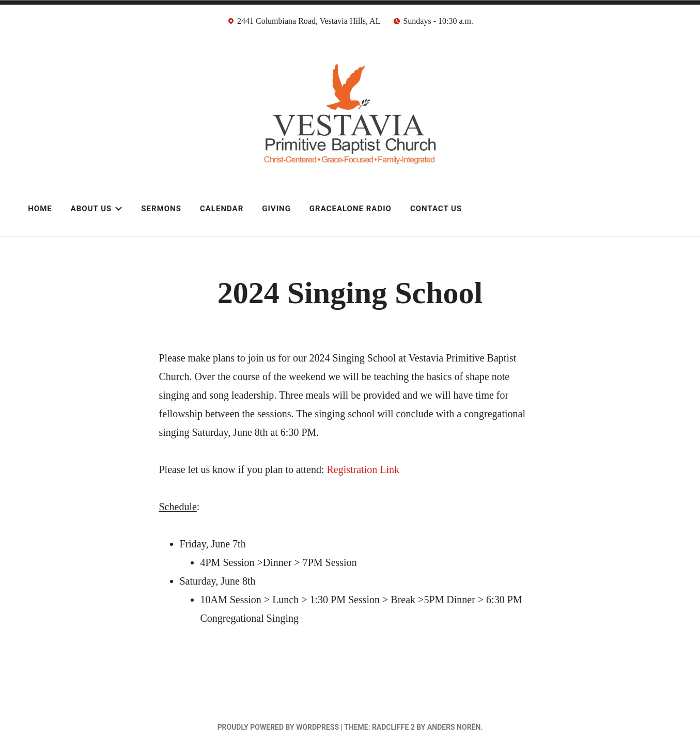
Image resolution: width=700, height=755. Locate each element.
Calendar (222, 209)
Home (40, 209)
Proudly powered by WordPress (278, 727)
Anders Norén (454, 727)
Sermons (161, 209)
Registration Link (363, 469)
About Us (97, 209)
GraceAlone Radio (351, 209)
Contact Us (436, 209)
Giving (276, 209)
